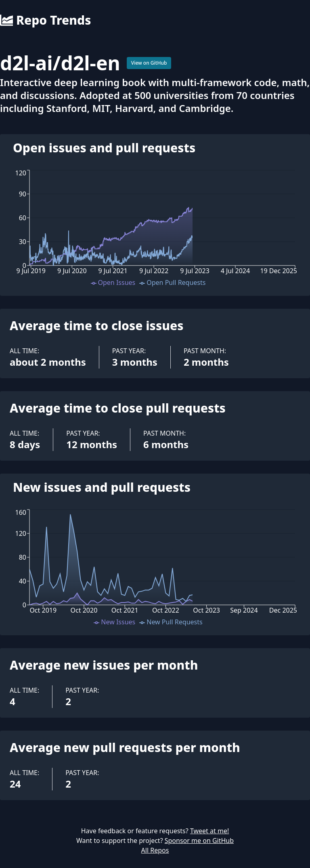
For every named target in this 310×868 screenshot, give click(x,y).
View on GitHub (149, 63)
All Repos (155, 850)
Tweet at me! (209, 831)
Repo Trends (45, 20)
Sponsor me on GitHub (199, 841)
